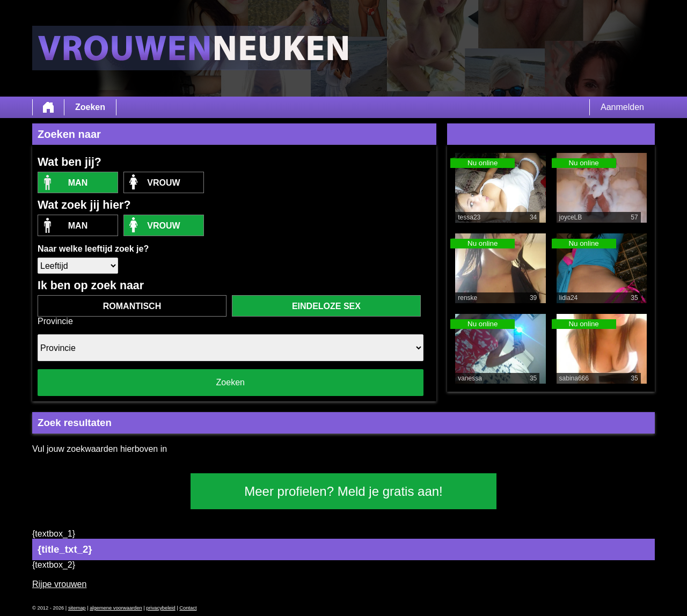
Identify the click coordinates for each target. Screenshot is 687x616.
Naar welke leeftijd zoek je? (93, 249)
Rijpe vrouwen (59, 584)
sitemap (77, 608)
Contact (188, 608)
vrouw (163, 183)
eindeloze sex (326, 306)
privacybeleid (160, 608)
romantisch (132, 306)
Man (78, 183)
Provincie (55, 321)
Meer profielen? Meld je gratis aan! (343, 491)
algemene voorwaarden (116, 608)
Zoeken (90, 107)
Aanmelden (622, 107)
